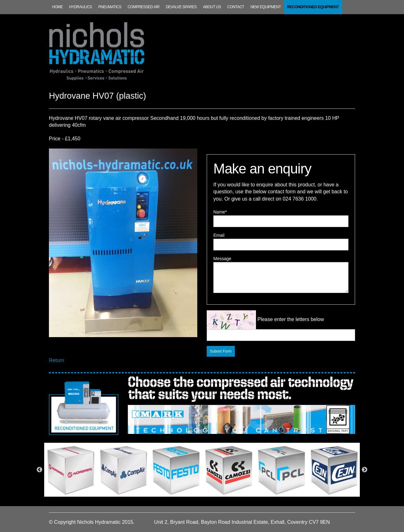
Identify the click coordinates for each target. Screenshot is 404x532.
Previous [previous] (39, 470)
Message (222, 259)
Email (219, 235)
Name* (220, 212)
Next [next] (365, 470)
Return (56, 360)
